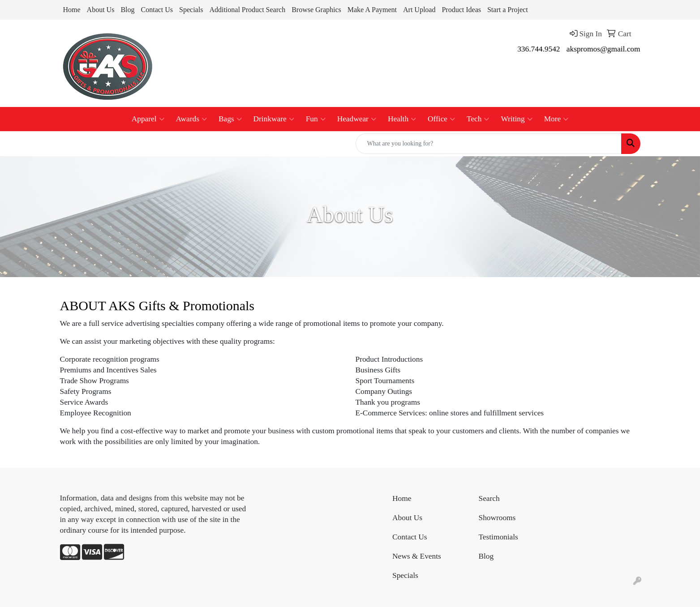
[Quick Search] (489, 144)
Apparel (148, 119)
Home (72, 10)
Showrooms (497, 518)
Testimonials (498, 537)
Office (441, 119)
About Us (101, 10)
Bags (230, 119)
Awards (191, 119)
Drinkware (274, 119)
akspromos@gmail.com (603, 49)
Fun (316, 119)
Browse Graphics (316, 10)
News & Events (417, 556)
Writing (516, 119)
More (556, 119)
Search (489, 498)
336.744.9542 (539, 49)
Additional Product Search (247, 10)
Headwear (357, 119)
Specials (191, 10)
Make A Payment (372, 10)
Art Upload (419, 10)
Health (402, 119)
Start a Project (508, 10)
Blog (127, 10)
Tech (478, 119)
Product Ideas (461, 10)
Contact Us (157, 10)
